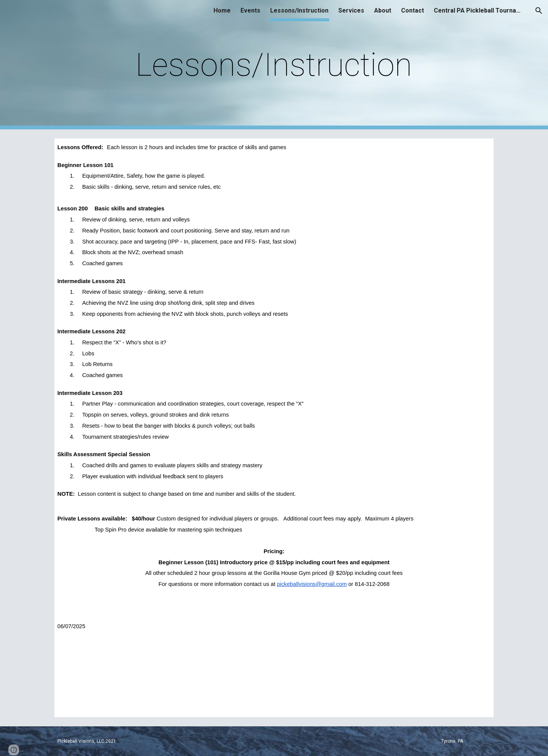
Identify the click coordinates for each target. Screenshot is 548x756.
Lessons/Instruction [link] (299, 10)
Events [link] (250, 10)
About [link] (383, 10)
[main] (274, 65)
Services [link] (351, 10)
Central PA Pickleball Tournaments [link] (479, 10)
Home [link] (222, 10)
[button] (539, 11)
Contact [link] (413, 10)
